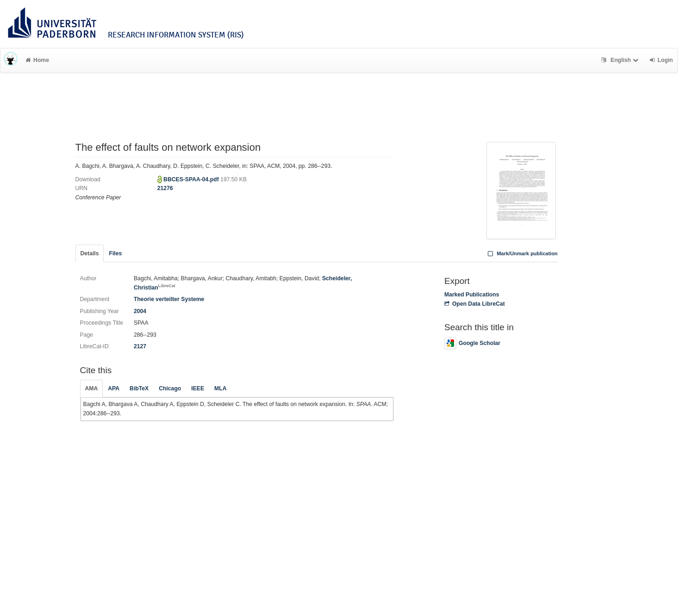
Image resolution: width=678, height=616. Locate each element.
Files (115, 253)
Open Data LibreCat (475, 304)
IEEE (198, 388)
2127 (140, 346)
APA (114, 388)
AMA (92, 388)
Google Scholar (472, 343)
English (621, 60)
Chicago (170, 388)
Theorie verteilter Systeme (169, 299)
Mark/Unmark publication (522, 253)
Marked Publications (472, 295)
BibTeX (139, 388)
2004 (140, 311)
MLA (220, 388)
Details (90, 253)
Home (37, 60)
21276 (165, 188)
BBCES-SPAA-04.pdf (192, 179)
